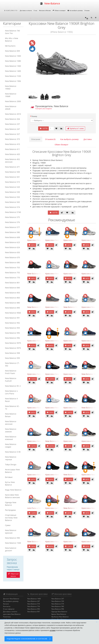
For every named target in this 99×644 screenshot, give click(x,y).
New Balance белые (11, 415)
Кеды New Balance (13, 490)
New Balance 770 (12, 278)
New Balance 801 (12, 283)
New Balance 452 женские (12, 161)
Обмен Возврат (61, 145)
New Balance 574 (12, 207)
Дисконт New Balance (11, 599)
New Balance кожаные (11, 438)
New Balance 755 (12, 273)
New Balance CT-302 (12, 364)
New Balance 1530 (13, 76)
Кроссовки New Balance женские (12, 496)
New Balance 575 (12, 217)
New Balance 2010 (13, 114)
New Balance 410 (12, 144)
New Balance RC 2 (13, 386)
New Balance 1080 (13, 61)
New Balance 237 (12, 124)
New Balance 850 (12, 293)
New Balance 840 (12, 288)
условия (53, 630)
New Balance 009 (12, 51)
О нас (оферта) (9, 609)
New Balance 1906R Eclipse (39, 542)
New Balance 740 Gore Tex (12, 32)
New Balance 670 (12, 257)
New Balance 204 (12, 119)
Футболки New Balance (60, 617)
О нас (35, 10)
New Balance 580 (12, 232)
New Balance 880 (12, 303)
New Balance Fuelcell (11, 380)
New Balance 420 (12, 154)
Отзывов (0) (50, 139)
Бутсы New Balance (10, 483)
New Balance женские (11, 423)
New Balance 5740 (13, 212)
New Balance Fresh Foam (11, 372)
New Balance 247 (12, 129)
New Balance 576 (12, 222)
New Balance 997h (13, 343)
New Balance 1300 (13, 66)
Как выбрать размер (75, 10)
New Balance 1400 (13, 71)
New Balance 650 (12, 252)
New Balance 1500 (13, 543)
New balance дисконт (11, 549)
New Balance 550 (12, 197)
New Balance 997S (13, 348)
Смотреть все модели (44, 108)
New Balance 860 (12, 298)
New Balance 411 (12, 149)
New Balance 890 (12, 308)
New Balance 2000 (13, 101)
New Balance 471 (12, 167)
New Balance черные (11, 458)
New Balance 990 (12, 538)
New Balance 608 (12, 237)
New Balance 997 (34, 612)
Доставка (88, 139)
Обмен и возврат (59, 10)
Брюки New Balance (59, 614)
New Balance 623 (12, 242)
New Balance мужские (11, 532)
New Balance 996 (12, 338)
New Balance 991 (12, 318)
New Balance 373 (12, 139)
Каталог (6, 604)
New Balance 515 (12, 182)
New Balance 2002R (11, 108)
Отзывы (87, 10)
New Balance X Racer (11, 400)
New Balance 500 (12, 172)
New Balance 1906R (11, 95)
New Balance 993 (12, 328)
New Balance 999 (12, 358)
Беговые (9, 477)
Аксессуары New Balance (12, 471)
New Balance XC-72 (12, 407)
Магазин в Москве (45, 10)
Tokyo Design (11, 464)
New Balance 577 (12, 227)
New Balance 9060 (13, 313)
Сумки (8, 525)
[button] (86, 18)
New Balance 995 (12, 333)
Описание (36, 139)
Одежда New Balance (11, 504)
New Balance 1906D (11, 87)
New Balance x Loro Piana (11, 392)
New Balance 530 (12, 192)
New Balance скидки (11, 446)
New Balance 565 (12, 202)
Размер (34, 116)
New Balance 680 (12, 262)
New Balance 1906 (13, 81)
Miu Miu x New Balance (12, 40)
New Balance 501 (12, 177)
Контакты (7, 606)
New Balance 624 (12, 247)
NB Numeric (10, 46)
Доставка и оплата (26, 10)
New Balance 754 (34, 606)
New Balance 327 (12, 134)
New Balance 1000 (13, 56)
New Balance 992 (12, 323)
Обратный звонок (13, 575)
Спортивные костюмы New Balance (11, 518)
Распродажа (10, 510)
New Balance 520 (12, 187)
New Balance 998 (12, 353)
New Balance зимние (11, 430)
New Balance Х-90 (13, 452)
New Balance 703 (12, 267)
